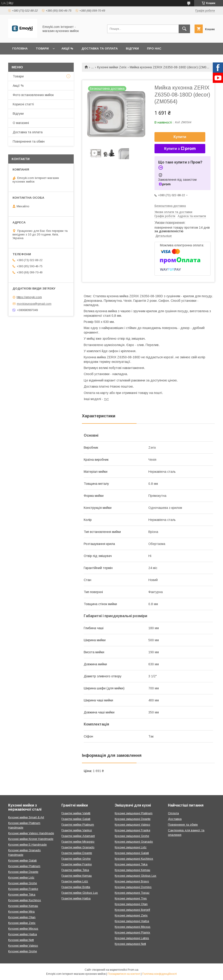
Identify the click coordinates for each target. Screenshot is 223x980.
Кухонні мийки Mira (21, 912)
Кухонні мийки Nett (21, 940)
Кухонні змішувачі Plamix (132, 932)
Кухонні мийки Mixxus (23, 929)
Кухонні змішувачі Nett (130, 944)
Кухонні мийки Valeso (23, 946)
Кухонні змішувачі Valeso (132, 825)
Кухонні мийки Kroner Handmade (31, 839)
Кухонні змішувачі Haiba (132, 921)
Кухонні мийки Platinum (24, 866)
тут (106, 399)
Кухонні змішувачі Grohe (132, 836)
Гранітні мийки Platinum (78, 825)
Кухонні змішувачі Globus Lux (136, 876)
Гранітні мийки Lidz (75, 881)
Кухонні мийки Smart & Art (26, 817)
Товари (42, 48)
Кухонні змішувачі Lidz (131, 847)
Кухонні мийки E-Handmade (27, 845)
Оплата (173, 813)
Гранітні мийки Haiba (76, 898)
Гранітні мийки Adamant (78, 836)
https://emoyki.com (29, 297)
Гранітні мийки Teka (75, 870)
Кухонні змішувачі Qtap (131, 904)
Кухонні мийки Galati (22, 860)
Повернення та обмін (29, 141)
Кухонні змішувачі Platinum (134, 813)
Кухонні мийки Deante (23, 872)
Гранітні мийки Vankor (77, 830)
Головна (20, 48)
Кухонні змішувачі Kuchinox (134, 859)
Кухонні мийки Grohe (23, 883)
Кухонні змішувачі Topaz (132, 893)
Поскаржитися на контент (124, 974)
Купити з (180, 149)
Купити (180, 137)
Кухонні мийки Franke (23, 889)
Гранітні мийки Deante (77, 853)
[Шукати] (184, 29)
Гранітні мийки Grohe (76, 859)
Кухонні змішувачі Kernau (132, 870)
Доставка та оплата (100, 48)
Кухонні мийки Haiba (23, 934)
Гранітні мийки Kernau (77, 876)
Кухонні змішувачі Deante (133, 819)
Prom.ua (133, 970)
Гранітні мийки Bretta (76, 887)
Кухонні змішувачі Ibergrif (132, 910)
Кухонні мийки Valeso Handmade (31, 833)
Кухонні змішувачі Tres (131, 898)
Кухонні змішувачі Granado (134, 842)
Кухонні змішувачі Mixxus (133, 927)
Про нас (154, 48)
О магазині (21, 123)
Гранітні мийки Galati (76, 819)
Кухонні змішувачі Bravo (132, 881)
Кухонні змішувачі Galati (132, 853)
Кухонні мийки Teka (22, 895)
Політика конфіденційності (160, 974)
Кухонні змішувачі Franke (132, 830)
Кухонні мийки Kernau (23, 906)
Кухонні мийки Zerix (112, 67)
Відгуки (132, 48)
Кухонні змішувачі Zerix (131, 915)
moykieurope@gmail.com (34, 304)
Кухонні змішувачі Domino (133, 887)
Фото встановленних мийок (33, 95)
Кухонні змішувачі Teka (131, 864)
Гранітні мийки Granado (78, 847)
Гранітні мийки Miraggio (78, 842)
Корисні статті (23, 104)
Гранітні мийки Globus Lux (80, 893)
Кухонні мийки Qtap (22, 917)
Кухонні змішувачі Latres (132, 938)
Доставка (175, 819)
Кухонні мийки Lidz (21, 877)
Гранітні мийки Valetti (76, 813)
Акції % (67, 48)
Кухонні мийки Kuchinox (25, 900)
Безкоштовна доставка (170, 206)
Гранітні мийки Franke (77, 864)
